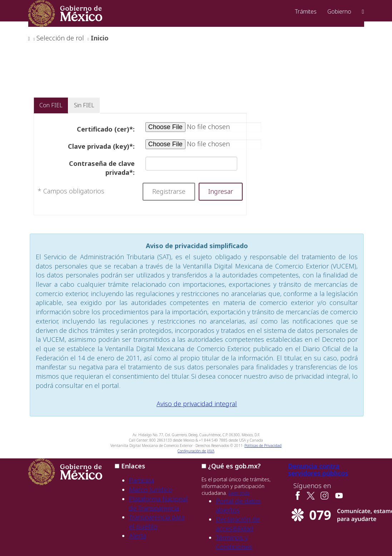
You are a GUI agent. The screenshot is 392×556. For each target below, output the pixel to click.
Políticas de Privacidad (263, 446)
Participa (142, 480)
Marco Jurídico (151, 489)
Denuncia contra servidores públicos (318, 469)
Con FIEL (51, 105)
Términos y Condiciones (234, 542)
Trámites (306, 11)
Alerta (138, 536)
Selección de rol (60, 38)
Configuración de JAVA (196, 451)
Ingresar (221, 191)
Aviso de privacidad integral (197, 404)
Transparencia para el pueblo (157, 522)
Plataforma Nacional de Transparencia (158, 503)
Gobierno (339, 11)
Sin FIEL (84, 105)
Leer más (239, 493)
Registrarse (169, 191)
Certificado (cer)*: (106, 129)
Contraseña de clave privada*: (102, 168)
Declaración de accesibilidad (238, 524)
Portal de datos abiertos (238, 506)
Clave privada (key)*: (101, 146)
